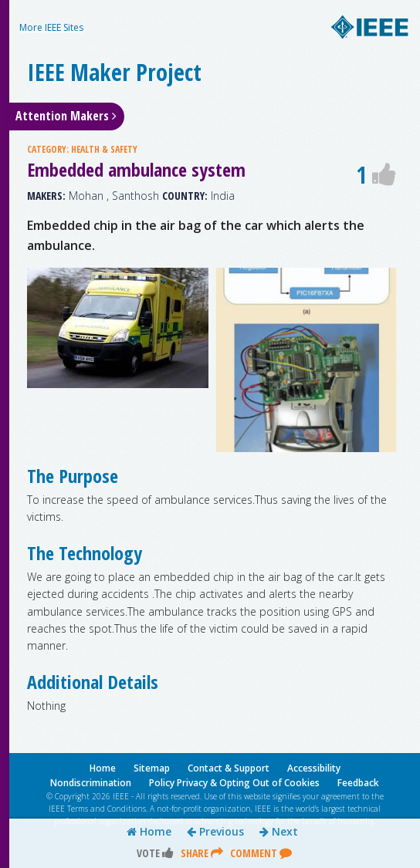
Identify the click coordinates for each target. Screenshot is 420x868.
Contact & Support (229, 768)
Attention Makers (66, 116)
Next (279, 832)
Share (202, 853)
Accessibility (314, 768)
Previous (215, 832)
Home (149, 832)
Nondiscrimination (91, 783)
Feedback (358, 783)
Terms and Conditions (107, 809)
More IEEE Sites (51, 27)
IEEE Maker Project (114, 72)
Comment (261, 853)
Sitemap (152, 768)
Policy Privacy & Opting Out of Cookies (234, 783)
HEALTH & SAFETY (104, 149)
